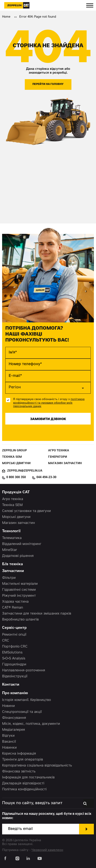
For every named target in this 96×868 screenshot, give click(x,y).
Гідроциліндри (14, 665)
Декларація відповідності (23, 784)
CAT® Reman (13, 608)
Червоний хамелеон (47, 850)
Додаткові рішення (18, 556)
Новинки (9, 748)
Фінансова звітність (19, 772)
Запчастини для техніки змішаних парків (37, 614)
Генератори (58, 457)
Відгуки (8, 736)
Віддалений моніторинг (22, 544)
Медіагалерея (14, 730)
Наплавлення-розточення (24, 671)
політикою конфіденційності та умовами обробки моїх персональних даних (49, 403)
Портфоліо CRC (15, 647)
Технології (11, 531)
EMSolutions (12, 653)
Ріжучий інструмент (19, 596)
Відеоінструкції (15, 676)
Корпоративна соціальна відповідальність (37, 766)
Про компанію (15, 693)
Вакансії (9, 742)
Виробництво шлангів (20, 620)
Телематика (12, 538)
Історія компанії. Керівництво (26, 700)
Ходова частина (15, 602)
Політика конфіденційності (24, 789)
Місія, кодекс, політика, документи (31, 724)
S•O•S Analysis (14, 659)
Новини (8, 706)
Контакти (11, 685)
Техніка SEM (12, 457)
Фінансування (14, 718)
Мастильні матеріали (20, 584)
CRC (6, 641)
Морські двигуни (16, 464)
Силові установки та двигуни (26, 511)
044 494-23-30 (46, 478)
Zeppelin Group (15, 451)
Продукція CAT (16, 493)
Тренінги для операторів (23, 760)
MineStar (10, 550)
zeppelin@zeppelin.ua (25, 471)
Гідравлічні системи (19, 590)
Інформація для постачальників (28, 778)
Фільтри (9, 578)
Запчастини (13, 571)
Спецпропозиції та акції (22, 712)
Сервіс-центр (14, 628)
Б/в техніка (13, 564)
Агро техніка (59, 451)
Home (6, 17)
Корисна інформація (19, 754)
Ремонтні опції (14, 635)
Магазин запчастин (65, 464)
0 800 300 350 (16, 478)
